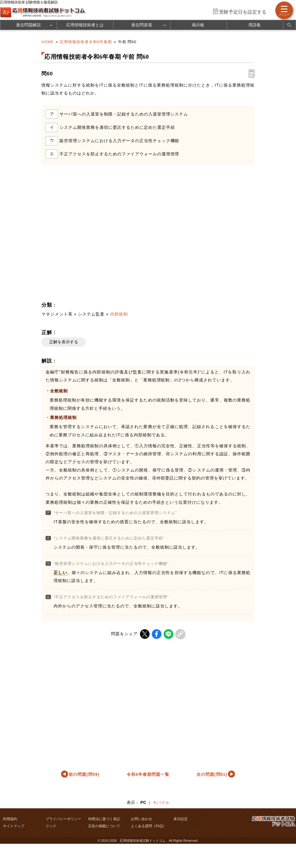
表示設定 (181, 819)
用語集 (255, 25)
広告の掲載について (104, 826)
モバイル (161, 802)
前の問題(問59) (84, 774)
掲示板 (198, 25)
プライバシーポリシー (63, 819)
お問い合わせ (141, 819)
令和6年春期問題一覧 (148, 774)
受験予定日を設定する (243, 12)
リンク (51, 826)
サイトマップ (14, 826)
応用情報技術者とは (85, 25)
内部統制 (119, 314)
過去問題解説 (28, 25)
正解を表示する (64, 342)
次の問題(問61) (212, 774)
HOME (48, 42)
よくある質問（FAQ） (149, 826)
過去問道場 (141, 25)
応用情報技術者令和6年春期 (86, 42)
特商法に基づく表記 (104, 819)
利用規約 (10, 819)
